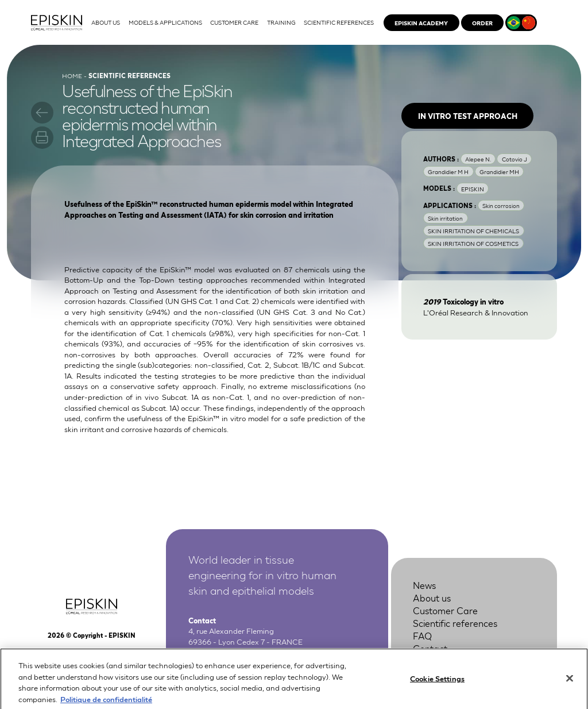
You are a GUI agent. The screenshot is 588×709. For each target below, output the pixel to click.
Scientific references (455, 623)
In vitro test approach (468, 116)
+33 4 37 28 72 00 (245, 652)
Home (72, 75)
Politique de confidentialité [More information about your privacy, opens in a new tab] (106, 704)
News (424, 585)
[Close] (570, 683)
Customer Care (445, 610)
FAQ (422, 635)
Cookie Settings (437, 683)
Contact (430, 648)
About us (432, 597)
